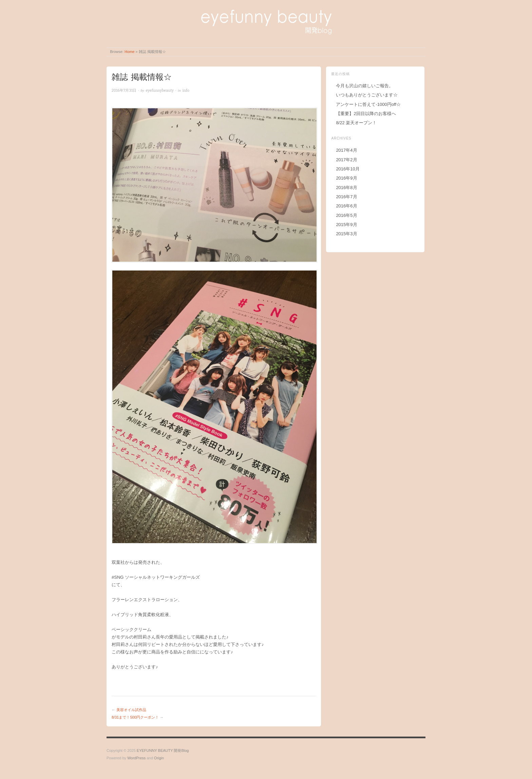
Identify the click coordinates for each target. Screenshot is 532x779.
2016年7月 (346, 197)
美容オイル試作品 (131, 710)
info (186, 90)
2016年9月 (346, 178)
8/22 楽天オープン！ (356, 123)
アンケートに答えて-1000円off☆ (368, 104)
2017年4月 (346, 150)
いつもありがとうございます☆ (367, 95)
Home (129, 52)
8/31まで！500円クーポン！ (135, 717)
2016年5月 (346, 215)
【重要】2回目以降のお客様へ (366, 114)
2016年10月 (348, 169)
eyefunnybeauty (160, 90)
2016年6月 (346, 206)
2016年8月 (346, 188)
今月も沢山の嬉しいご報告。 (365, 86)
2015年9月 (346, 225)
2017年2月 (346, 160)
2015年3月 (346, 234)
